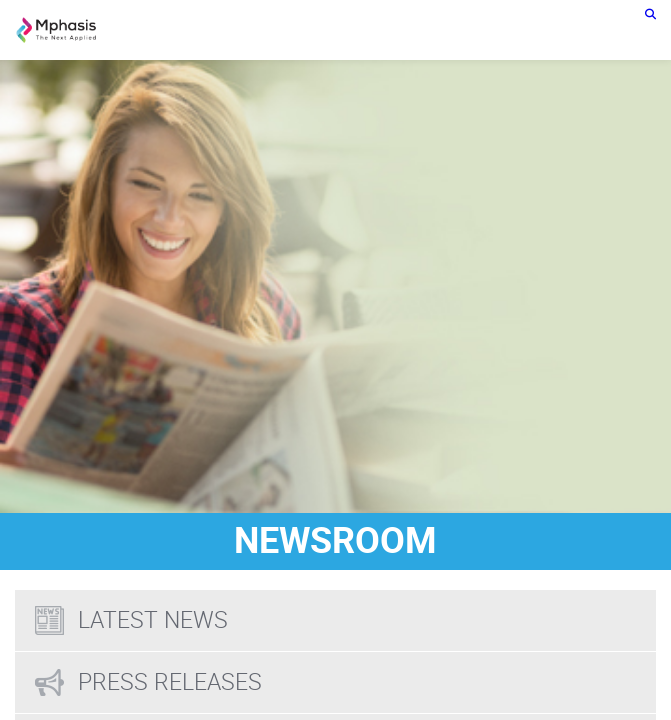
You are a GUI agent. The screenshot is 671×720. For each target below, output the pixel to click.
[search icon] (650, 13)
